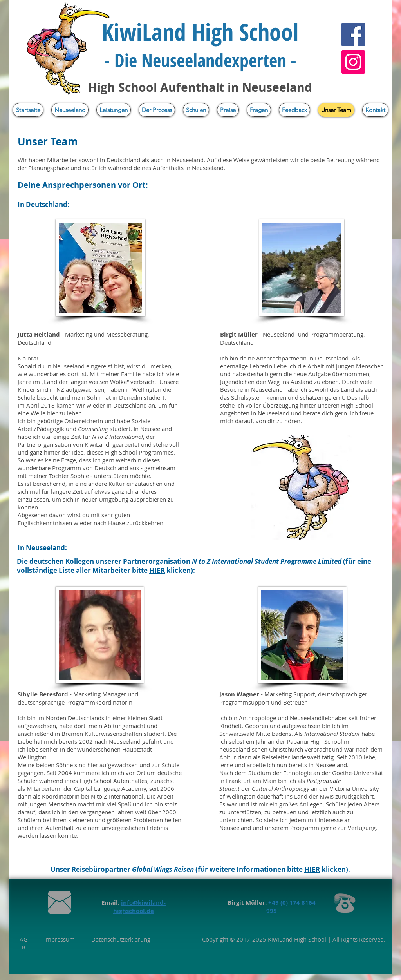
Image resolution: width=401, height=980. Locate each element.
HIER (157, 570)
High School (309, 939)
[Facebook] (353, 34)
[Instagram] (353, 62)
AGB (24, 943)
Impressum (60, 939)
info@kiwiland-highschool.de (139, 907)
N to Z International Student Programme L (257, 561)
